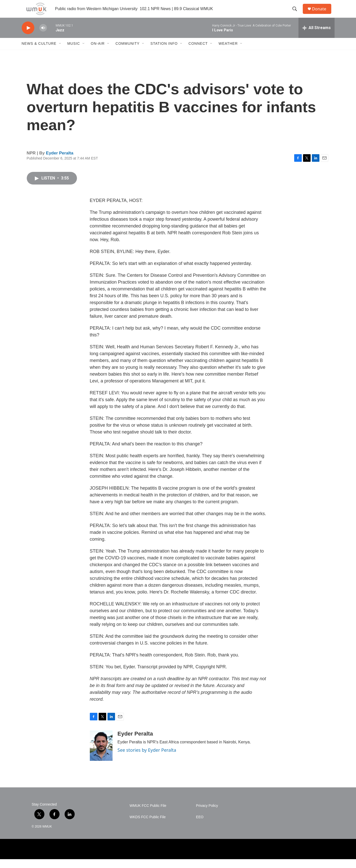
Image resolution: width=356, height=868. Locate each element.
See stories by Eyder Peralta (147, 759)
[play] (28, 37)
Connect (198, 53)
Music (74, 53)
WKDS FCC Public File (148, 826)
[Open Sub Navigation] (60, 53)
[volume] (43, 37)
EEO (200, 826)
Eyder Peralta (60, 162)
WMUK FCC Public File (148, 815)
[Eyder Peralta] (101, 755)
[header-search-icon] (296, 13)
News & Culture (39, 53)
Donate (322, 13)
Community (128, 53)
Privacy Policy (207, 815)
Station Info (164, 53)
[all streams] (317, 37)
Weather (228, 53)
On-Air (98, 53)
